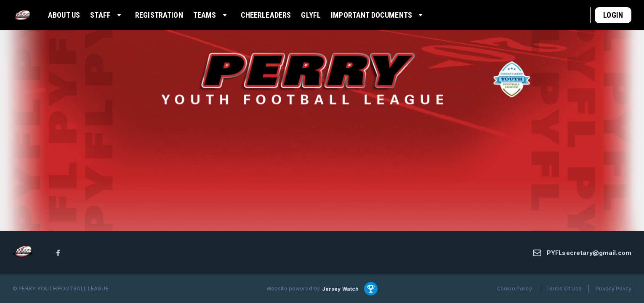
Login (613, 15)
